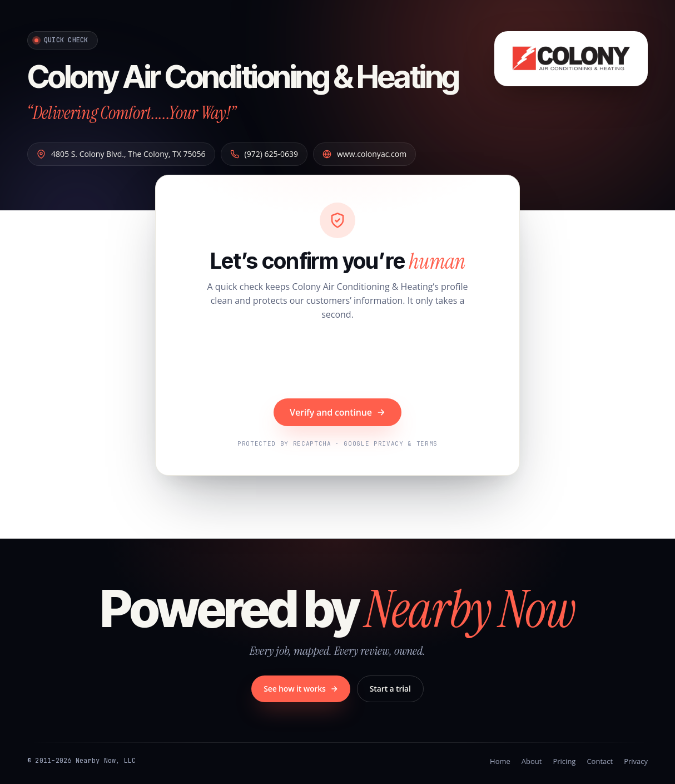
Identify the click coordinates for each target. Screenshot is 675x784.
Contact (600, 761)
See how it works (301, 689)
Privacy (636, 761)
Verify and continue (337, 412)
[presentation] (337, 361)
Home (500, 761)
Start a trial (390, 689)
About (532, 761)
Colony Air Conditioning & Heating (243, 77)
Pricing (564, 761)
